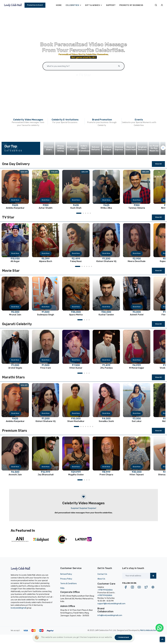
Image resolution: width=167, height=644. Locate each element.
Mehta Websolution (148, 630)
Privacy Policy (66, 579)
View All (158, 164)
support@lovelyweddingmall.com (111, 604)
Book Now (15, 200)
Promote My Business (131, 5)
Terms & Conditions (68, 584)
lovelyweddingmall (18, 608)
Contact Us (102, 574)
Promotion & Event (35, 5)
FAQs (62, 588)
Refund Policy (66, 574)
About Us (101, 579)
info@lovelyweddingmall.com (110, 615)
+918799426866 (105, 590)
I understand (123, 637)
